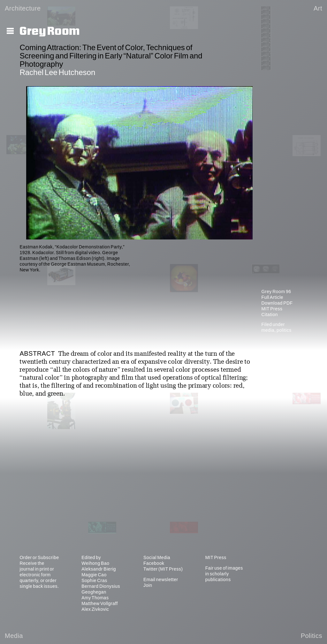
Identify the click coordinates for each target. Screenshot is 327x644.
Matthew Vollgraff (100, 603)
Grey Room (50, 31)
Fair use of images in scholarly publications (224, 574)
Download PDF (277, 303)
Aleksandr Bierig (99, 569)
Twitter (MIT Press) (163, 569)
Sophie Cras (94, 580)
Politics (312, 636)
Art (318, 8)
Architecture (23, 8)
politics (284, 330)
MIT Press (272, 309)
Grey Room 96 (276, 292)
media (268, 330)
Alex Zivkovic (95, 609)
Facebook (154, 563)
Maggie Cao (94, 575)
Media (14, 636)
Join (148, 585)
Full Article (272, 297)
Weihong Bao (95, 563)
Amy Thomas (95, 598)
